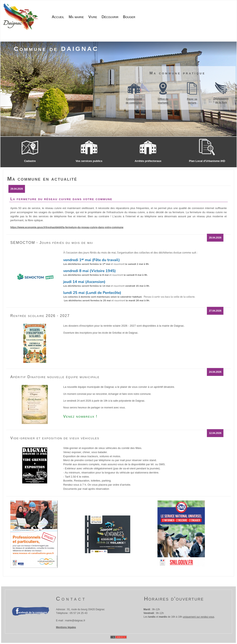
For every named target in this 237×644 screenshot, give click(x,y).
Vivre (93, 17)
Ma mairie (76, 17)
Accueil (58, 17)
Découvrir (110, 17)
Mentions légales (66, 627)
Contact (71, 599)
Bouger (129, 17)
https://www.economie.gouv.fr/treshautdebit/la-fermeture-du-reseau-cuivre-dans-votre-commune (67, 227)
